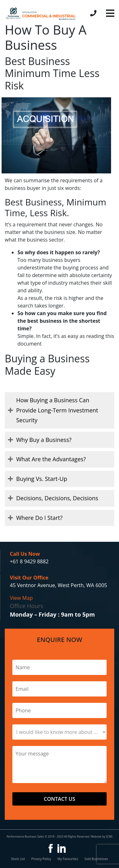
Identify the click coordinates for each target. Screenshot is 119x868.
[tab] (60, 410)
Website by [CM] (102, 836)
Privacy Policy (41, 859)
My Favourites (68, 859)
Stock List (18, 859)
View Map (21, 598)
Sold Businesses (96, 859)
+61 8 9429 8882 (29, 561)
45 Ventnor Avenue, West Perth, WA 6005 (58, 585)
